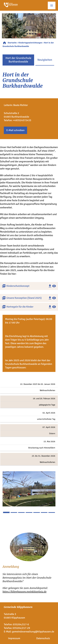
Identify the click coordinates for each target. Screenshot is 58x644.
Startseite (12, 43)
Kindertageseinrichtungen (30, 43)
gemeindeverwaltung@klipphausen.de (33, 632)
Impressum (14, 638)
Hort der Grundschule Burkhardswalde (18, 60)
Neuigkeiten (45, 60)
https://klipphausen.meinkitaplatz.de (25, 592)
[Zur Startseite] (11, 6)
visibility (54, 286)
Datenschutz (43, 638)
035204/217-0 (21, 624)
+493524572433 (22, 120)
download (50, 286)
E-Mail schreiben (15, 130)
